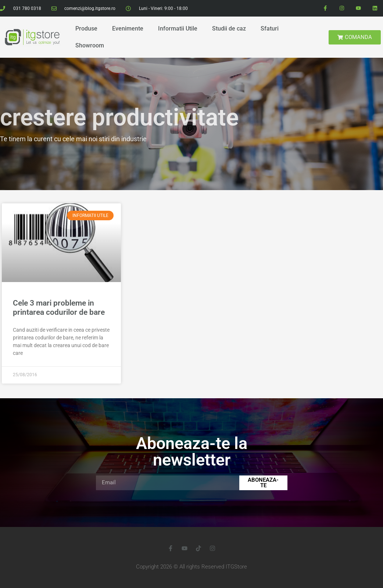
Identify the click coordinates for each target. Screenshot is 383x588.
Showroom (90, 45)
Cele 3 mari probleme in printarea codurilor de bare (59, 308)
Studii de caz (229, 28)
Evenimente (128, 28)
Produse (86, 28)
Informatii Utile (178, 28)
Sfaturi (270, 28)
